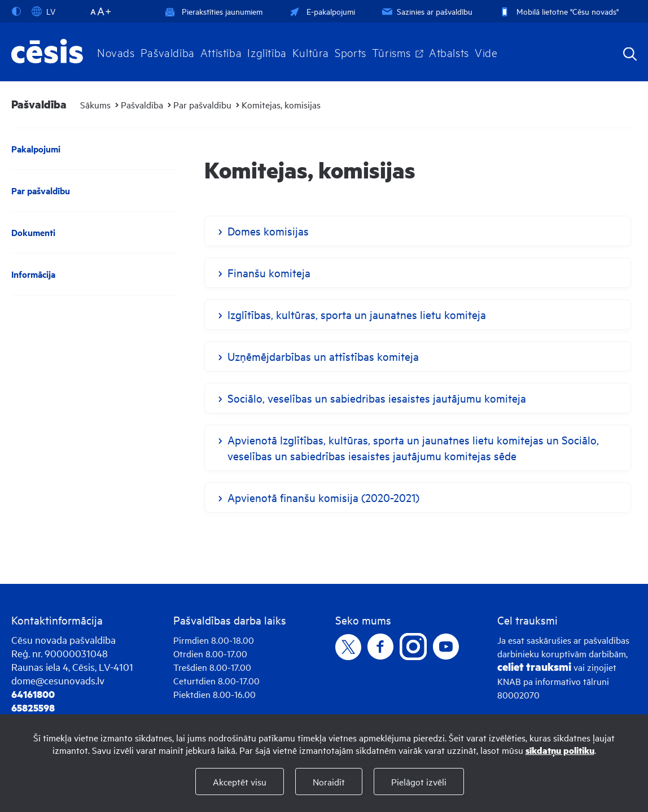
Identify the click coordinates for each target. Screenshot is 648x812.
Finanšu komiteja (269, 272)
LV (43, 11)
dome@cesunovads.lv (58, 680)
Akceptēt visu (240, 782)
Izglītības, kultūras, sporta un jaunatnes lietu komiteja (357, 314)
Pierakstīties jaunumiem (214, 11)
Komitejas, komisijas (281, 104)
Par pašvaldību (202, 104)
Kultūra (311, 52)
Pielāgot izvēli (419, 782)
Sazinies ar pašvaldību (426, 11)
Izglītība (267, 52)
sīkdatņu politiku (560, 750)
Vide (486, 52)
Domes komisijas (268, 231)
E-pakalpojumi (321, 11)
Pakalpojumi (36, 149)
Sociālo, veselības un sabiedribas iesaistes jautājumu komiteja (377, 398)
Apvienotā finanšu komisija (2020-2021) (323, 497)
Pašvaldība (168, 52)
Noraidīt (329, 782)
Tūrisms (391, 52)
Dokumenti (33, 232)
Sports (351, 52)
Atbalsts (449, 52)
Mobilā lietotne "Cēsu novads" (558, 11)
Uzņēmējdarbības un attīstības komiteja (323, 356)
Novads (116, 52)
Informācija (33, 274)
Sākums (95, 104)
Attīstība (221, 52)
